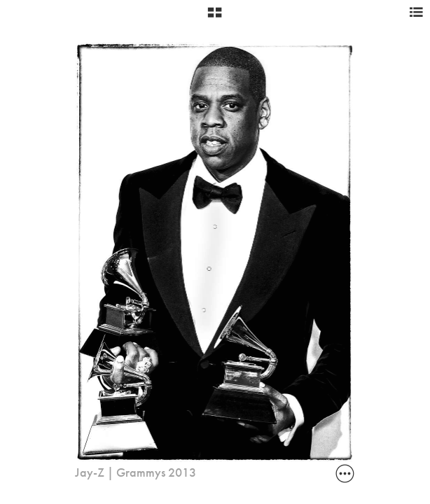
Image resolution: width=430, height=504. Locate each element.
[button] (215, 17)
